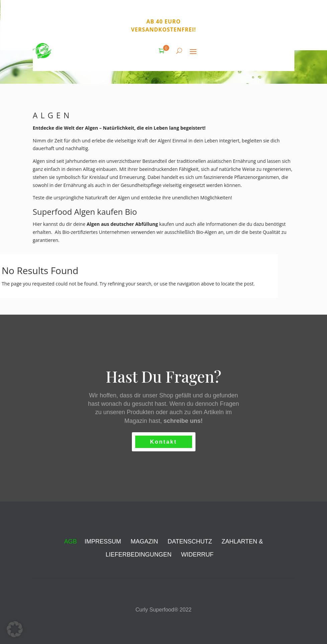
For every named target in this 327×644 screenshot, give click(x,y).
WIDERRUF (197, 555)
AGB (70, 541)
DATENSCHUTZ (190, 541)
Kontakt (163, 442)
